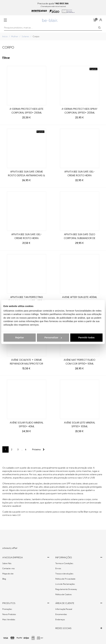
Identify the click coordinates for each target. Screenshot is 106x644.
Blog (4, 579)
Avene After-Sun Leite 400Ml (79, 297)
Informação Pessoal (64, 609)
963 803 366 (62, 3)
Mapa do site (8, 574)
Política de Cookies (64, 594)
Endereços (60, 619)
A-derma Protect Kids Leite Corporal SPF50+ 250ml (26, 111)
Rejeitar (20, 338)
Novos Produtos (9, 614)
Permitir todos (86, 338)
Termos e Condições (64, 563)
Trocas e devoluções (64, 574)
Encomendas (61, 614)
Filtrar (6, 58)
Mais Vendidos (9, 619)
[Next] (38, 449)
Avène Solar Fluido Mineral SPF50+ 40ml (26, 424)
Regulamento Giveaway (66, 589)
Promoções (7, 609)
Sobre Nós (7, 563)
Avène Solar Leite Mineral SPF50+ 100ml (79, 424)
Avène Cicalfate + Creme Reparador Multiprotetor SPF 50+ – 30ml (26, 364)
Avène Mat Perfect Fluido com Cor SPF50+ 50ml (79, 362)
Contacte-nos (8, 568)
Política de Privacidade (65, 579)
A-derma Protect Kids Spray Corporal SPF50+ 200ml (79, 111)
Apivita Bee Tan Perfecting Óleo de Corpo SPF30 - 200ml (27, 299)
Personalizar (53, 338)
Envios (58, 568)
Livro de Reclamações (65, 584)
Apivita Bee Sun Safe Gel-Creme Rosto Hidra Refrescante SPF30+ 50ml (27, 238)
